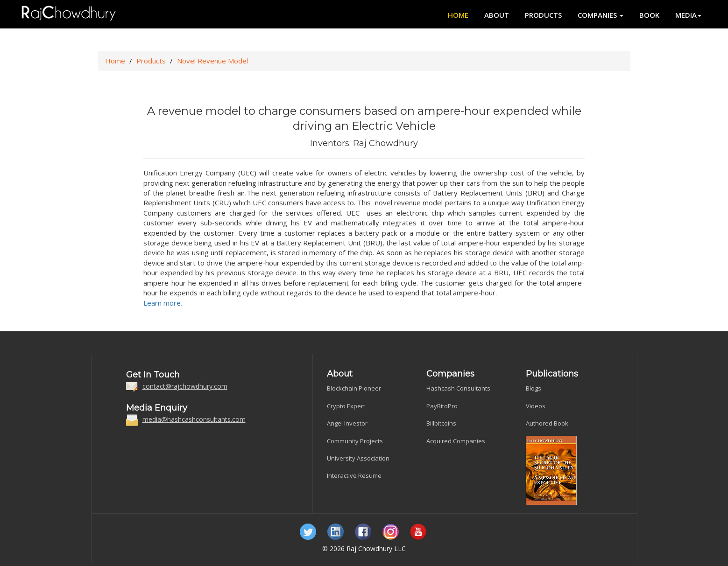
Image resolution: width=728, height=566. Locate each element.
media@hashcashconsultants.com (194, 419)
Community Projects (355, 441)
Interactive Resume (354, 475)
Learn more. (163, 303)
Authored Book (547, 423)
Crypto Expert (346, 406)
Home (458, 15)
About (497, 15)
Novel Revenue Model (212, 61)
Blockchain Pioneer (354, 388)
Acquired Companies (456, 441)
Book (649, 15)
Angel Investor (347, 423)
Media (688, 15)
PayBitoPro (442, 406)
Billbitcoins (441, 423)
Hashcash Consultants (458, 388)
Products (543, 15)
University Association (358, 458)
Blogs (534, 388)
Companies (601, 15)
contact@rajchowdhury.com (185, 386)
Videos (536, 406)
